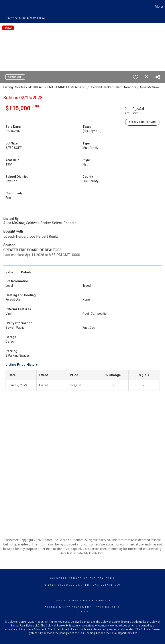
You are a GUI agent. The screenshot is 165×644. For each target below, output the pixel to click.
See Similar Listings (142, 122)
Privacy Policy (97, 601)
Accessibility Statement (68, 607)
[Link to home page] (6, 7)
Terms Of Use (67, 601)
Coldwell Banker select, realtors (82, 578)
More (159, 7)
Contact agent (15, 77)
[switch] (136, 77)
